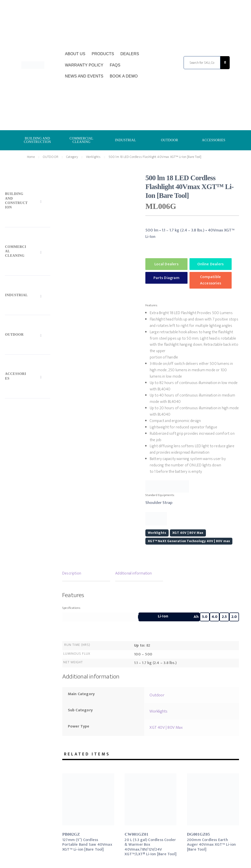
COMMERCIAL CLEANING (82, 140)
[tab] (86, 574)
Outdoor (157, 695)
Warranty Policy (84, 65)
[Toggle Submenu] (27, 202)
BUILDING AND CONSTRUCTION (37, 140)
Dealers (130, 54)
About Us (75, 54)
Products (103, 54)
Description (72, 573)
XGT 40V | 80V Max (188, 533)
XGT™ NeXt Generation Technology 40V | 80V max (189, 541)
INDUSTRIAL (125, 140)
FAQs (115, 65)
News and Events (84, 76)
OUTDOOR (170, 140)
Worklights (93, 157)
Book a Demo (124, 76)
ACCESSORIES (214, 140)
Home (31, 157)
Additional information (133, 573)
